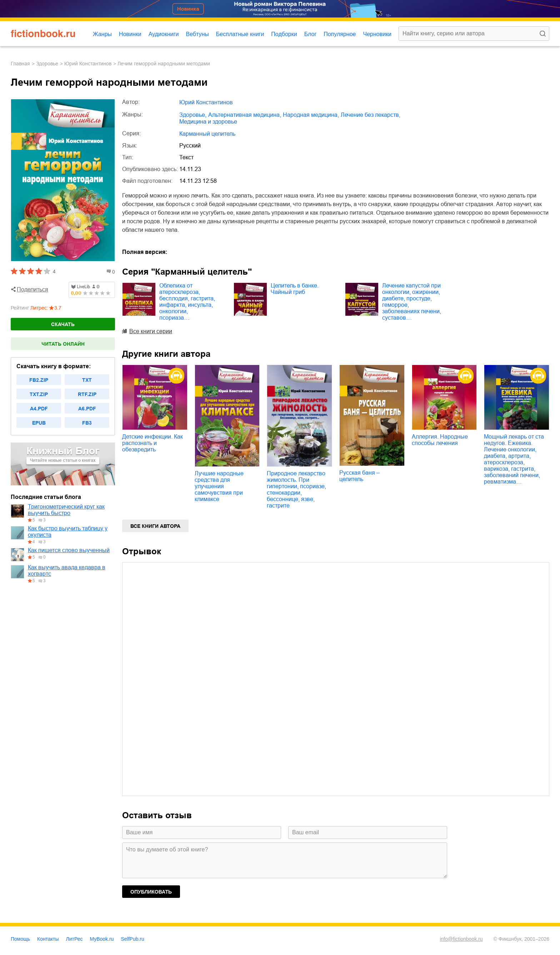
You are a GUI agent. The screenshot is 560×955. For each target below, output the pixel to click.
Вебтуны (197, 34)
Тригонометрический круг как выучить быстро (66, 510)
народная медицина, (311, 115)
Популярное (340, 34)
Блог (311, 34)
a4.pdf (39, 409)
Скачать (63, 324)
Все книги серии (151, 331)
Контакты (48, 939)
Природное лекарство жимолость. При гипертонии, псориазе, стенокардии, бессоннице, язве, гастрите (296, 489)
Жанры (102, 34)
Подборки (284, 34)
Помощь (20, 939)
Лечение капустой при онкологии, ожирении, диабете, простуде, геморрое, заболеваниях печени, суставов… (412, 302)
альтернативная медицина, (245, 115)
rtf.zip (87, 394)
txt (87, 380)
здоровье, (193, 115)
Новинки (130, 34)
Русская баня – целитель (359, 476)
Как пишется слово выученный (69, 550)
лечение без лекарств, (371, 115)
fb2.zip (39, 380)
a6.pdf (87, 409)
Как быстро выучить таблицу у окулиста (68, 532)
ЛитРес (74, 939)
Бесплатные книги (240, 34)
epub (39, 423)
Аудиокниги (164, 34)
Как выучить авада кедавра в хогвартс (67, 571)
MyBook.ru (102, 939)
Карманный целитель (207, 134)
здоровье (47, 64)
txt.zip (39, 394)
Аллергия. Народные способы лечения (440, 440)
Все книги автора (155, 526)
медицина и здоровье (208, 122)
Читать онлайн (63, 344)
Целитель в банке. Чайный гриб (295, 289)
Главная (20, 64)
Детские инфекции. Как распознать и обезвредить (152, 443)
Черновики (377, 34)
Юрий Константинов (88, 64)
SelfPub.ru (132, 939)
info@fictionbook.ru (461, 939)
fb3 (87, 423)
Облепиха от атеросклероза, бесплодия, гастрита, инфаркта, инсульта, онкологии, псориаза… (187, 302)
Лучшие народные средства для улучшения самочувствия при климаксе (219, 486)
